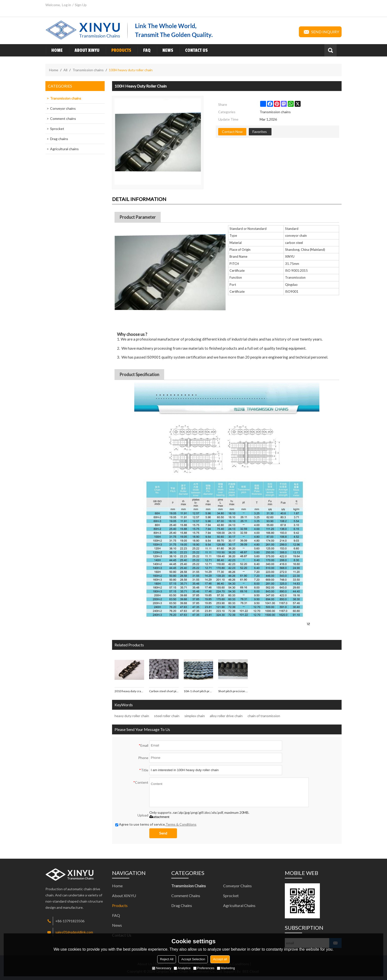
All (65, 70)
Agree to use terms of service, (156, 824)
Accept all (220, 959)
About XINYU (84, 50)
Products (118, 50)
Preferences (204, 968)
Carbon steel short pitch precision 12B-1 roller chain (164, 691)
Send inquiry (320, 32)
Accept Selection (193, 959)
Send (163, 833)
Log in (67, 5)
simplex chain (195, 716)
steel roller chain (167, 716)
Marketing (226, 968)
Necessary (162, 968)
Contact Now (232, 132)
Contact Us (193, 50)
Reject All (167, 959)
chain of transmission (264, 716)
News (165, 50)
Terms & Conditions (181, 824)
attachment (159, 817)
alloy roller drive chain (226, 716)
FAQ (144, 50)
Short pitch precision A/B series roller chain (233, 691)
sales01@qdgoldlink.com (74, 932)
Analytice (182, 968)
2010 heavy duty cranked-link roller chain (129, 691)
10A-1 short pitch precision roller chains (198, 691)
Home (54, 50)
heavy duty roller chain (132, 716)
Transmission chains (88, 70)
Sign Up (81, 5)
